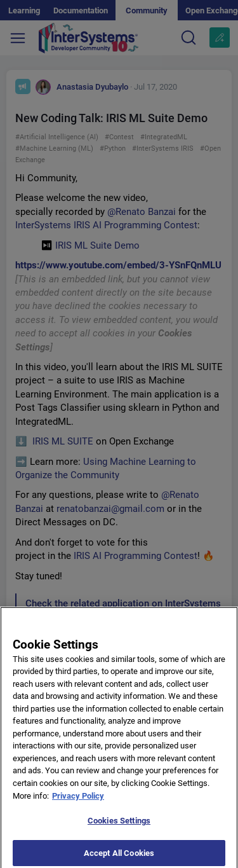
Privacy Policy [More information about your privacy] (78, 802)
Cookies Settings (119, 827)
